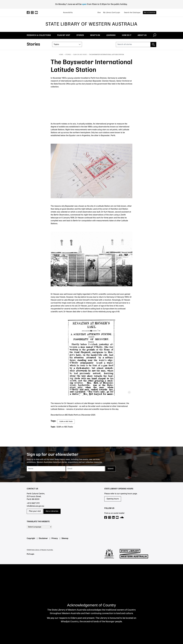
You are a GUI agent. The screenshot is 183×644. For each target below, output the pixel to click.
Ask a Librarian (52, 511)
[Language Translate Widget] (39, 527)
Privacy (55, 539)
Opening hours (113, 499)
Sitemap (65, 539)
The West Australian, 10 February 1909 (129, 392)
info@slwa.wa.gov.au (35, 506)
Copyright (31, 539)
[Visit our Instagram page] (110, 518)
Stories (68, 55)
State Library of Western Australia (91, 24)
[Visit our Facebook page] (106, 518)
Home (61, 55)
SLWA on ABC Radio (80, 55)
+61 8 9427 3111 (33, 503)
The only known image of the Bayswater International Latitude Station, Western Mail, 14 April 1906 (129, 283)
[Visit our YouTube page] (117, 518)
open (84, 4)
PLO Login (30, 554)
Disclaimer (43, 539)
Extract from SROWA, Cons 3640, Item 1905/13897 (129, 195)
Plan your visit (35, 511)
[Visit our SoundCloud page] (122, 518)
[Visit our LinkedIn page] (113, 518)
